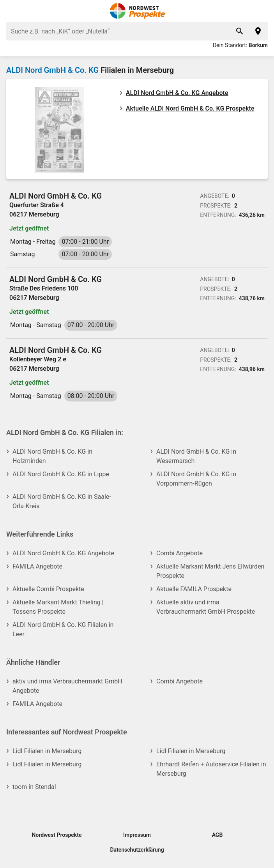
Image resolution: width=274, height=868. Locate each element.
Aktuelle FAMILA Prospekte (194, 589)
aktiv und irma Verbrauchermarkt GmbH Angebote (67, 686)
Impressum (137, 835)
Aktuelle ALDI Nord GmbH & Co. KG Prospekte (190, 108)
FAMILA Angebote (37, 566)
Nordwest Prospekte (57, 835)
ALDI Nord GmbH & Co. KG (52, 70)
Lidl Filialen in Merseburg (47, 751)
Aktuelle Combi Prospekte (48, 589)
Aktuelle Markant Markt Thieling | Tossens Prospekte (58, 607)
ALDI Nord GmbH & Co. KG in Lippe (61, 474)
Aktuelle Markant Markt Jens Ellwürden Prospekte (210, 571)
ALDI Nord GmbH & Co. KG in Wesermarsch (196, 456)
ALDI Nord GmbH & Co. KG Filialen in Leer (63, 629)
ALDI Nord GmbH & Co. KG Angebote (177, 93)
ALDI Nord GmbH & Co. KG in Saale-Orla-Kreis (62, 501)
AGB (217, 835)
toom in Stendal (34, 787)
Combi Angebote (179, 553)
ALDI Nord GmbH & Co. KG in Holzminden (52, 456)
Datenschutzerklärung (137, 850)
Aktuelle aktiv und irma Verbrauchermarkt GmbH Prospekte (206, 607)
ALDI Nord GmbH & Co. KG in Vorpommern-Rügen (196, 479)
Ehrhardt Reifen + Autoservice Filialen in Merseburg (211, 769)
